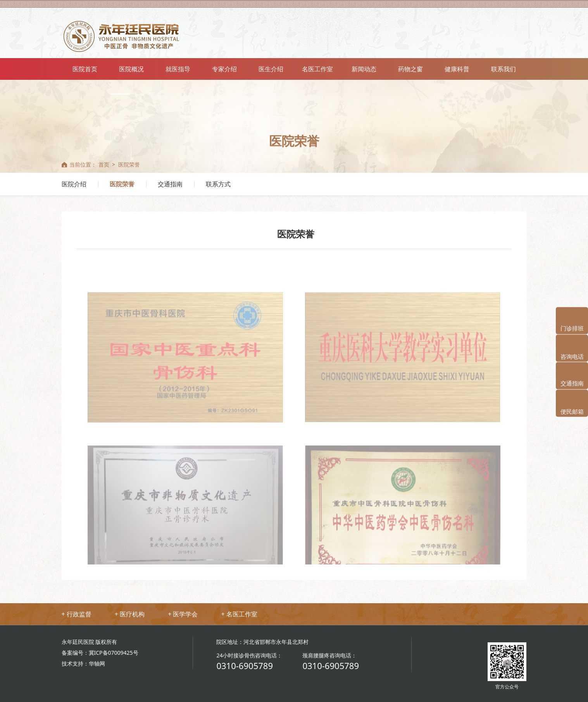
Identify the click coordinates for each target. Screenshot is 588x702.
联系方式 (218, 184)
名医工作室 (317, 69)
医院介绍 (74, 184)
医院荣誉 (129, 164)
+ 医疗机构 (130, 614)
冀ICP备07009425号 (114, 653)
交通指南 (170, 184)
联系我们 (504, 69)
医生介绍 (271, 69)
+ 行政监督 (77, 614)
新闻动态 (364, 69)
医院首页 (85, 69)
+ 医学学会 (183, 614)
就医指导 (178, 69)
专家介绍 (224, 69)
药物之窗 (410, 69)
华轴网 (97, 663)
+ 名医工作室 (239, 614)
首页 (104, 164)
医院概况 (131, 69)
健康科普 (457, 69)
